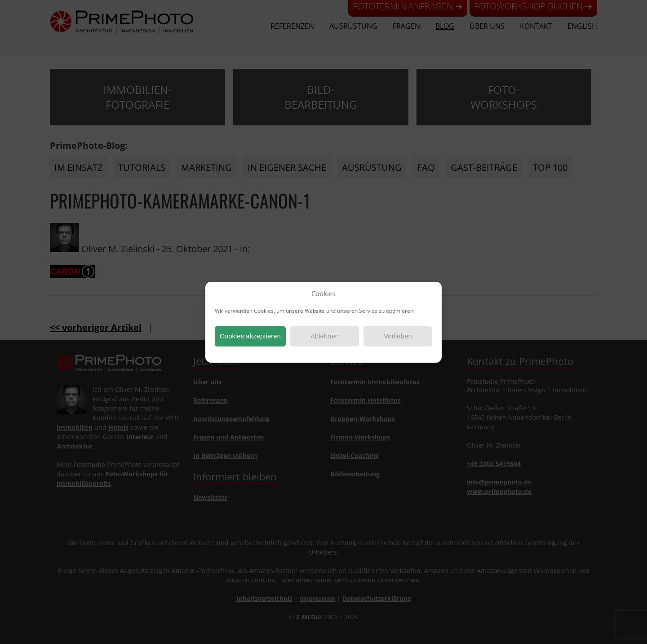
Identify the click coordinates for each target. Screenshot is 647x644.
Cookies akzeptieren (250, 336)
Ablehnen (325, 336)
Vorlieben (398, 336)
